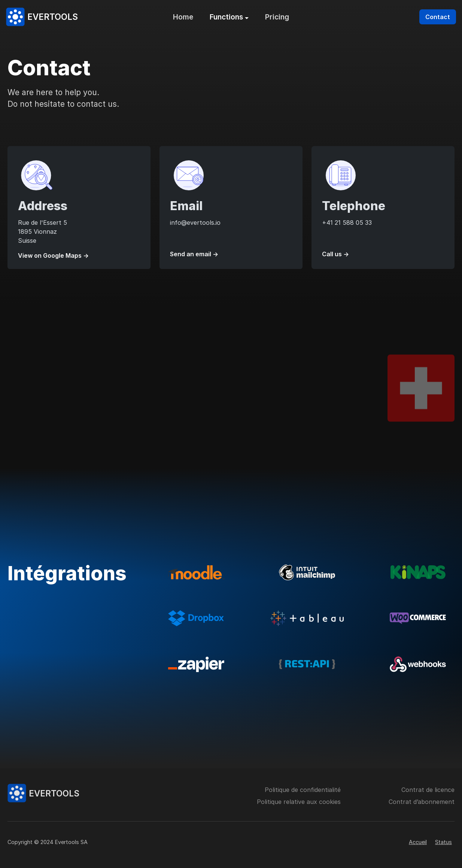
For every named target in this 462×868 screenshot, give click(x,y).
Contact (438, 17)
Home (183, 17)
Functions (226, 17)
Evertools (53, 17)
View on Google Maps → (53, 255)
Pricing (277, 17)
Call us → (335, 254)
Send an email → (194, 254)
